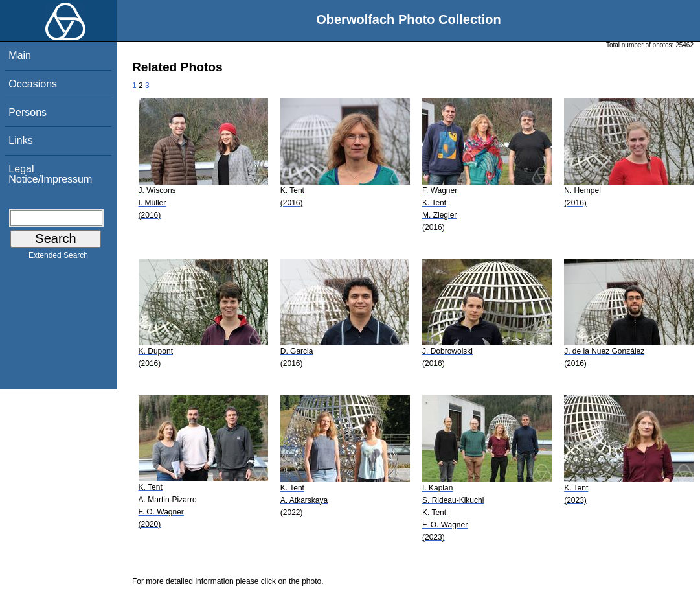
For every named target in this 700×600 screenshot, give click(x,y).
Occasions (33, 84)
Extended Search (58, 258)
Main (20, 55)
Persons (28, 112)
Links (20, 140)
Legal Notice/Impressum (50, 174)
